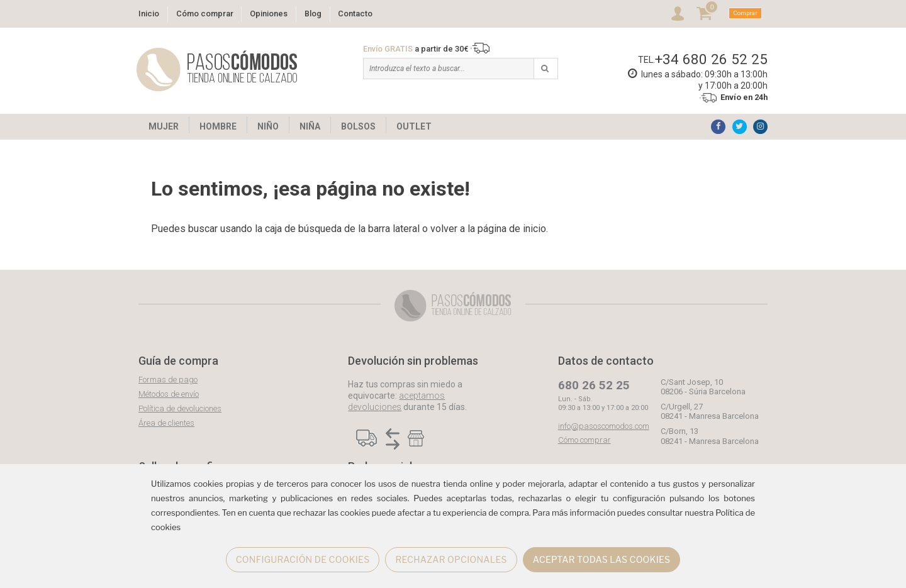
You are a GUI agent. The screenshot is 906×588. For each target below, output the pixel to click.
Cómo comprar (205, 14)
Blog (313, 14)
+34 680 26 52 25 (711, 59)
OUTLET (414, 126)
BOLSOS (358, 126)
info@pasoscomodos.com (604, 426)
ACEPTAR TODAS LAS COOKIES (602, 559)
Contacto (355, 14)
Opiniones (269, 14)
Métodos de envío (169, 394)
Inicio (149, 14)
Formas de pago (168, 380)
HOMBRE (218, 126)
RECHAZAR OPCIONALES (451, 559)
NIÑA (310, 126)
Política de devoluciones (180, 408)
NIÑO (268, 126)
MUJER (164, 126)
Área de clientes (166, 423)
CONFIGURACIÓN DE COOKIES (303, 559)
